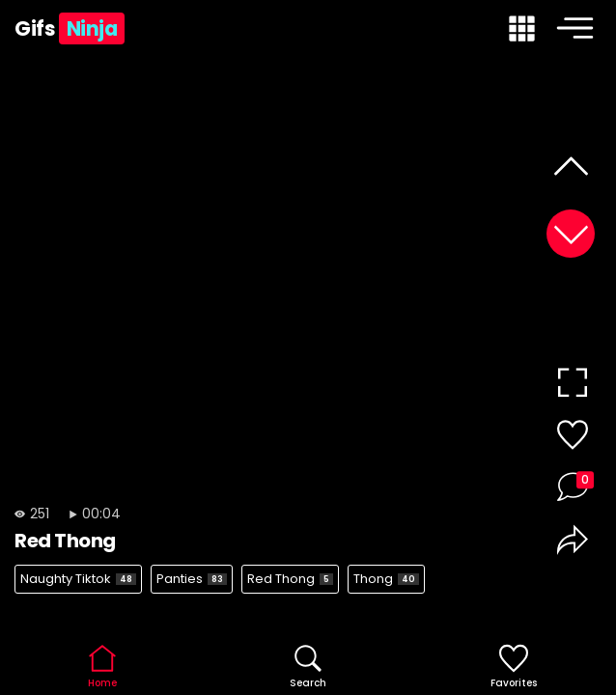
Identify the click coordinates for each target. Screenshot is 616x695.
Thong (386, 579)
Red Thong (290, 579)
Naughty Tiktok (78, 579)
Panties (192, 579)
